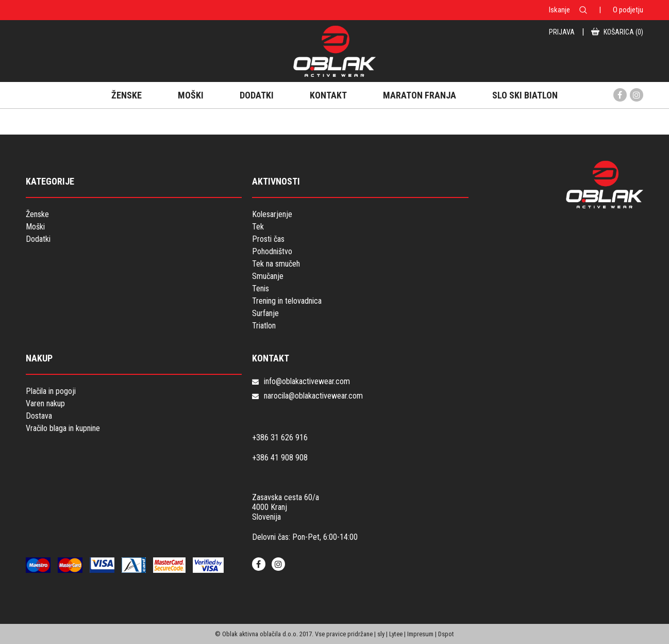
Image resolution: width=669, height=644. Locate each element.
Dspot (446, 634)
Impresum (420, 634)
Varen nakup (45, 403)
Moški (35, 227)
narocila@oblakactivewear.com (313, 396)
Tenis (261, 288)
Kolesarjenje (272, 214)
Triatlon (264, 326)
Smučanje (268, 276)
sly (381, 634)
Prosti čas (268, 239)
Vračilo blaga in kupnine (63, 428)
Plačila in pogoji (51, 391)
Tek (258, 227)
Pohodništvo (272, 251)
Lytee (396, 634)
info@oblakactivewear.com (307, 381)
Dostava (39, 416)
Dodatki (38, 239)
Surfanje (265, 313)
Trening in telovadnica (287, 301)
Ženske (37, 214)
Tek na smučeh (276, 264)
